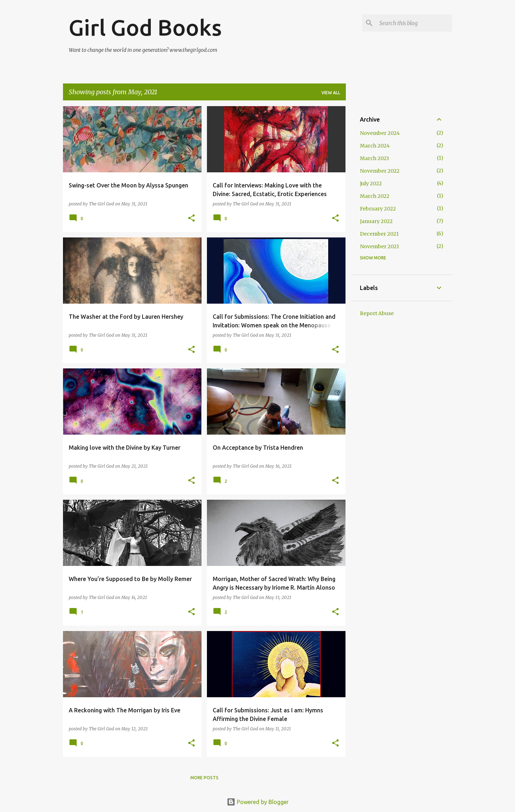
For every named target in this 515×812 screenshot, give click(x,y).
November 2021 (380, 246)
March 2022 (375, 196)
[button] (191, 219)
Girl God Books (145, 27)
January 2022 (376, 221)
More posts (204, 778)
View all (331, 93)
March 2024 (375, 146)
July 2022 (371, 183)
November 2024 (380, 133)
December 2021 (379, 234)
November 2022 (380, 171)
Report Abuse (377, 313)
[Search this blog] (414, 23)
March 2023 (374, 158)
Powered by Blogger (258, 802)
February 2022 (378, 209)
